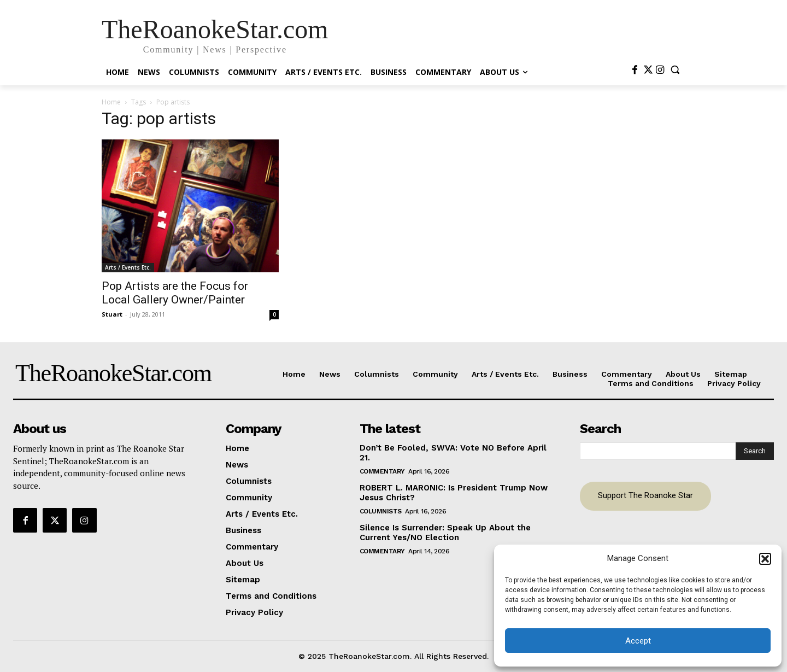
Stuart (112, 314)
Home (111, 102)
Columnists (381, 511)
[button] (765, 559)
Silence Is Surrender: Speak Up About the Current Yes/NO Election (445, 533)
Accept (638, 641)
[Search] (755, 451)
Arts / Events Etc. (128, 267)
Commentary (382, 471)
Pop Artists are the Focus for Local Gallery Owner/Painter (175, 293)
